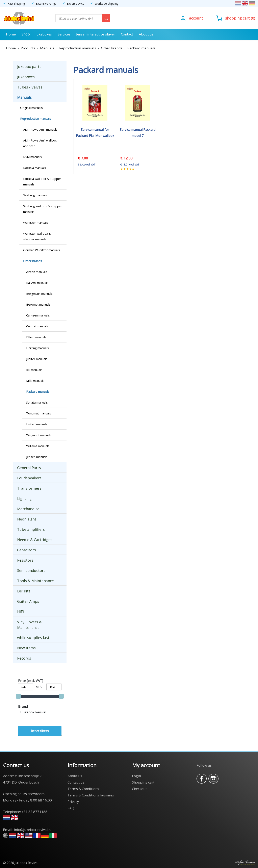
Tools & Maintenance (35, 581)
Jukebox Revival (34, 712)
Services (64, 34)
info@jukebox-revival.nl (33, 830)
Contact (127, 34)
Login (136, 776)
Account (196, 18)
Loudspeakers (29, 478)
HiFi (20, 612)
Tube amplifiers (31, 529)
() (236, 18)
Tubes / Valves (30, 87)
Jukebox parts (29, 67)
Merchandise (28, 509)
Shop (26, 34)
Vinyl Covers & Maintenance (29, 625)
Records (24, 658)
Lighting (24, 499)
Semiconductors (31, 570)
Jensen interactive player (96, 34)
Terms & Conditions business (91, 795)
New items (26, 648)
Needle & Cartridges (35, 540)
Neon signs (27, 519)
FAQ (71, 808)
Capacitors (27, 550)
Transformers (29, 488)
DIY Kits (24, 591)
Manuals (24, 97)
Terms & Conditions (83, 789)
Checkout (139, 789)
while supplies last (33, 638)
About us (146, 34)
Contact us (76, 782)
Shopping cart (237, 18)
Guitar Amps (28, 601)
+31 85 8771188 (34, 812)
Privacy (73, 802)
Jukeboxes (44, 34)
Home (11, 34)
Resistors (25, 560)
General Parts (29, 468)
